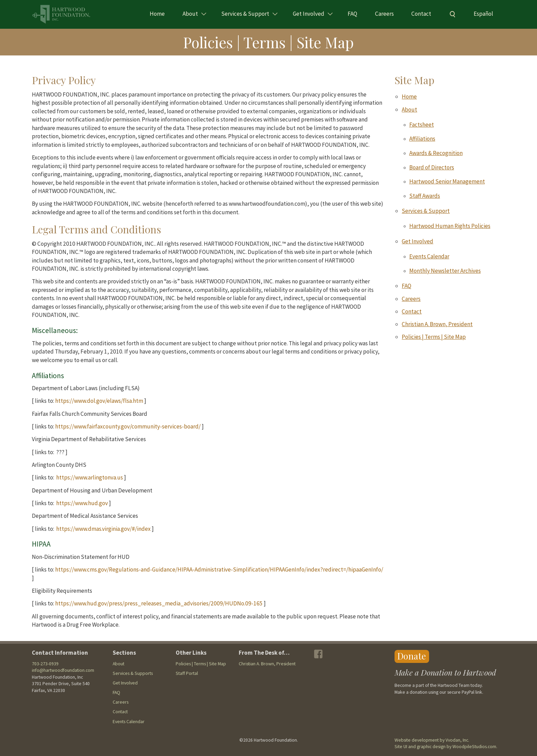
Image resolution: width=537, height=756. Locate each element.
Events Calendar (429, 256)
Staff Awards (425, 196)
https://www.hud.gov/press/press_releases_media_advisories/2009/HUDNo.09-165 (159, 603)
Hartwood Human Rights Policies (450, 226)
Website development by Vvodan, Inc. (432, 740)
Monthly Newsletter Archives (445, 271)
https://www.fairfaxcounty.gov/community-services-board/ (128, 426)
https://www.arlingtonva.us (90, 477)
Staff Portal (187, 673)
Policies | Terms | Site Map (434, 337)
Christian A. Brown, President (437, 324)
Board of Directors (432, 167)
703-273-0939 (45, 664)
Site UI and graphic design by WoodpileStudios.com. (446, 747)
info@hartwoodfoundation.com (63, 670)
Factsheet (422, 125)
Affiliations (422, 139)
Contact (421, 14)
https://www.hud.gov (82, 503)
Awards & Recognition (436, 153)
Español (483, 14)
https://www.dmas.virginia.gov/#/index (103, 529)
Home (157, 14)
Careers (384, 14)
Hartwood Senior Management (447, 181)
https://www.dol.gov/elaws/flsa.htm (99, 401)
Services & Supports (133, 673)
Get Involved (309, 14)
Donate (412, 656)
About (190, 14)
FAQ (352, 14)
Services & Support (245, 14)
